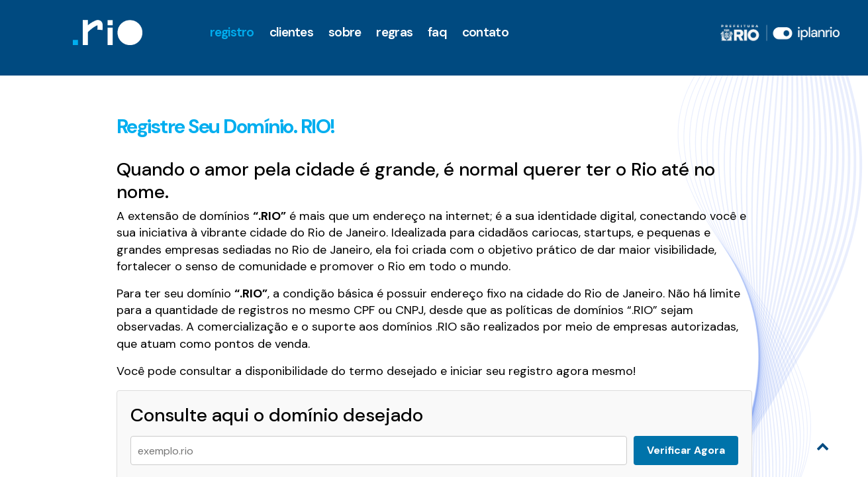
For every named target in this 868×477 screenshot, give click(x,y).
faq (437, 32)
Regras (394, 32)
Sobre (345, 32)
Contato (485, 32)
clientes (291, 32)
